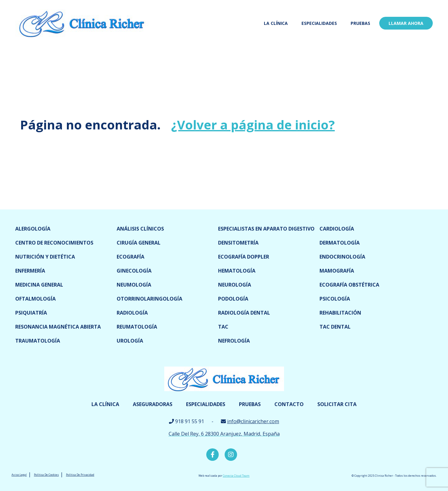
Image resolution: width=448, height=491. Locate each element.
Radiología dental (244, 313)
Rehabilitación (340, 313)
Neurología (235, 285)
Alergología (33, 229)
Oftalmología (35, 299)
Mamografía (337, 271)
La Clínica (276, 23)
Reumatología (137, 327)
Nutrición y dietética (45, 257)
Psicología (335, 299)
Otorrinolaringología (149, 299)
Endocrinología (342, 257)
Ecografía (131, 257)
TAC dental (335, 327)
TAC (223, 327)
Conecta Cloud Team (236, 476)
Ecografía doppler (244, 257)
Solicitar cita (337, 404)
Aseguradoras (153, 404)
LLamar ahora (406, 23)
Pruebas (360, 23)
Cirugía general (139, 243)
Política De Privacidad (80, 475)
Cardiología (337, 229)
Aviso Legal (19, 475)
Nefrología (234, 341)
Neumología (134, 285)
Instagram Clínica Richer (231, 455)
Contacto (289, 404)
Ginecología (134, 271)
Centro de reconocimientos (54, 243)
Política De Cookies (46, 475)
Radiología (132, 313)
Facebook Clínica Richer (212, 455)
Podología (233, 299)
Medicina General (39, 285)
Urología (130, 341)
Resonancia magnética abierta (58, 327)
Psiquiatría (31, 313)
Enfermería (30, 271)
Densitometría (238, 243)
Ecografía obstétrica (349, 285)
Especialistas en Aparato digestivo (266, 229)
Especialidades (319, 23)
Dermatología (340, 243)
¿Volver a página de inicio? (253, 125)
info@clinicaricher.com (253, 421)
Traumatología (38, 341)
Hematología (237, 271)
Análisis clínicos (140, 229)
